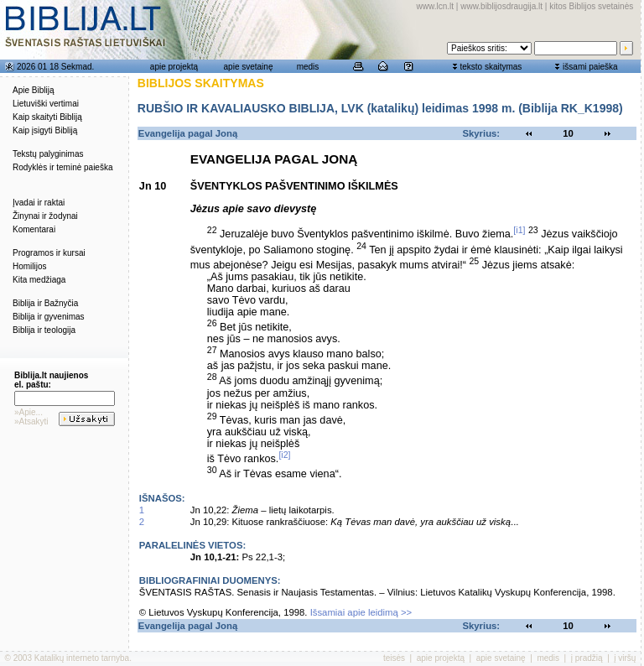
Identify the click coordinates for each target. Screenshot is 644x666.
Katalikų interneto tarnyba (82, 658)
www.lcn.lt (435, 6)
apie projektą (174, 67)
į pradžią (587, 658)
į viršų (625, 658)
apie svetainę (249, 67)
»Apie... (29, 412)
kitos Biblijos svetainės (591, 6)
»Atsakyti (31, 421)
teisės (394, 658)
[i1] (519, 230)
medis (308, 67)
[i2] (284, 455)
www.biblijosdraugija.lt (501, 6)
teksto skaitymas (491, 67)
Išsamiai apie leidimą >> (361, 612)
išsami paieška (590, 67)
